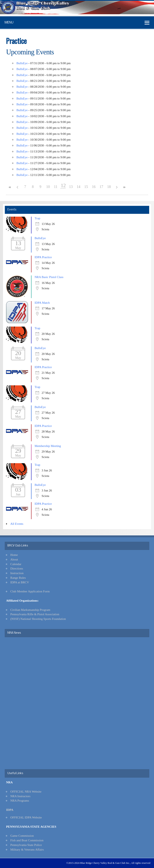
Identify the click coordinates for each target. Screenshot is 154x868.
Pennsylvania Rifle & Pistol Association (35, 614)
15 (86, 187)
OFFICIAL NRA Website (26, 791)
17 (101, 187)
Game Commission (22, 836)
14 (78, 187)
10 (48, 187)
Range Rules (18, 578)
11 (56, 187)
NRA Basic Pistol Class (49, 277)
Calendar (16, 564)
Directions (17, 568)
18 (109, 187)
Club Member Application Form (30, 591)
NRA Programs (20, 800)
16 (94, 187)
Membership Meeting (48, 446)
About (14, 559)
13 (71, 187)
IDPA (10, 810)
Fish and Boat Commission (27, 840)
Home (14, 555)
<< (10, 187)
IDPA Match (42, 303)
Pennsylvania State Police (26, 845)
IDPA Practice (43, 257)
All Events (17, 524)
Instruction (17, 573)
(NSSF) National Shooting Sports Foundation (38, 619)
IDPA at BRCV (20, 582)
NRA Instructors (20, 796)
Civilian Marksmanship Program (30, 610)
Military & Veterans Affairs (27, 849)
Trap (37, 218)
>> (124, 187)
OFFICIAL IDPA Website (26, 817)
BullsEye (22, 63)
